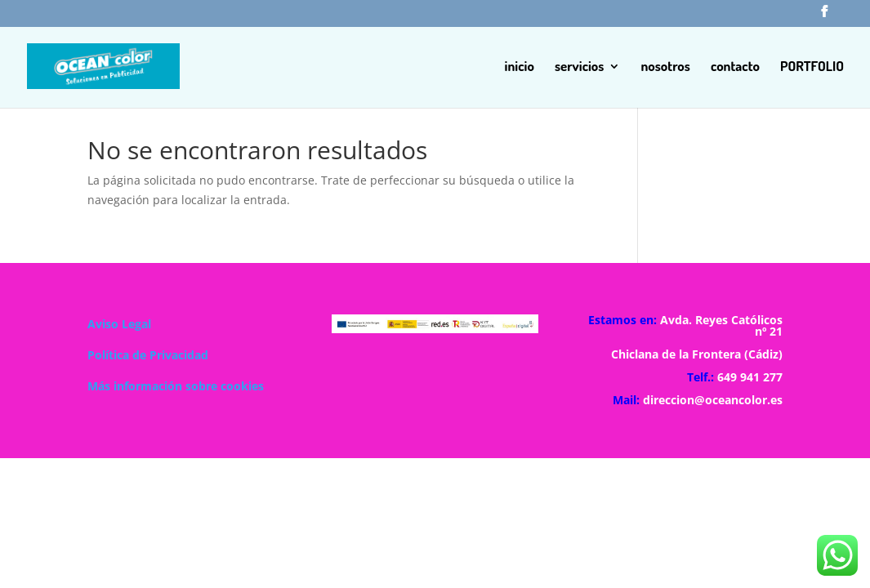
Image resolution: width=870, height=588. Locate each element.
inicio (520, 67)
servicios (580, 67)
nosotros (665, 67)
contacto (735, 67)
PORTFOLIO (812, 67)
